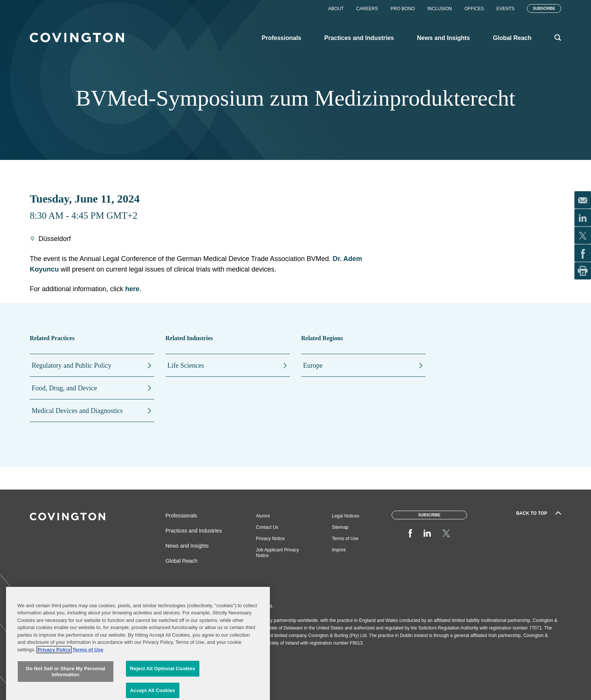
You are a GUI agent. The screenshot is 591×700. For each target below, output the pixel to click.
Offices (474, 9)
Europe (313, 365)
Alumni (263, 516)
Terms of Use (345, 539)
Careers (367, 9)
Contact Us (267, 527)
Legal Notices (346, 516)
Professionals (181, 516)
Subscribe (544, 8)
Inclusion (440, 9)
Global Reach (181, 561)
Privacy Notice (270, 539)
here (132, 289)
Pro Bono (403, 9)
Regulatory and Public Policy (71, 365)
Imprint (339, 550)
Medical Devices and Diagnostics (77, 411)
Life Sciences (186, 365)
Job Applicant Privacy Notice (277, 553)
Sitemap (340, 527)
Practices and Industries (194, 531)
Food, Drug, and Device (64, 388)
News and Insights (187, 546)
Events (505, 9)
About (336, 9)
